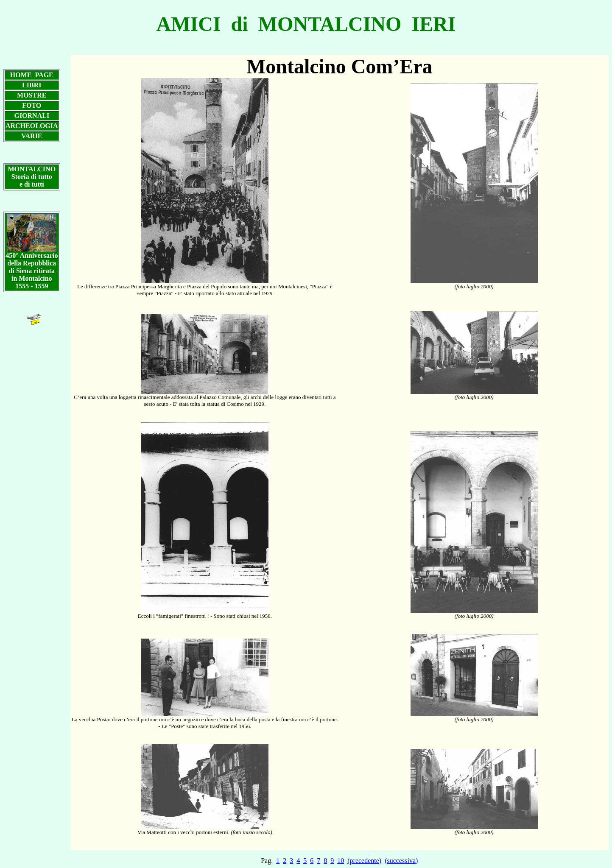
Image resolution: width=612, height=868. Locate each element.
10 (341, 861)
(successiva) (401, 861)
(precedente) (364, 861)
